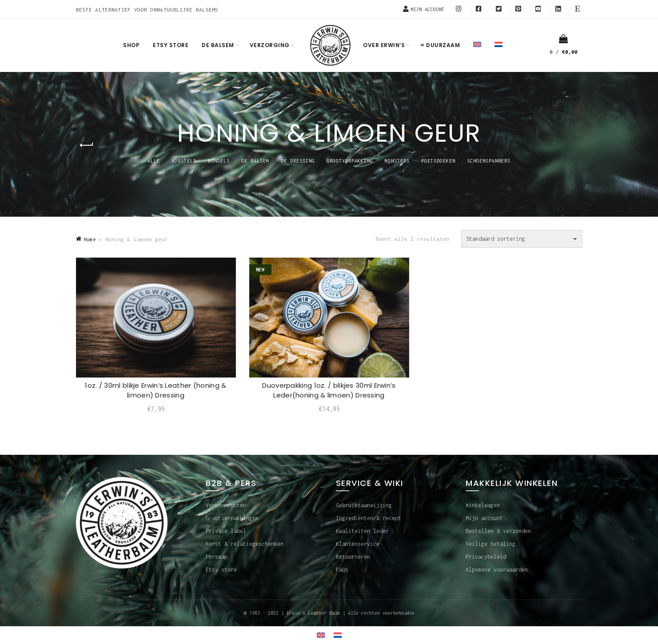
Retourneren (353, 557)
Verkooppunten (226, 505)
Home (90, 239)
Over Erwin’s (384, 45)
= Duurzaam (440, 45)
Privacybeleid (486, 557)
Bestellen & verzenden (498, 531)
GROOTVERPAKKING (350, 161)
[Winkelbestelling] (522, 239)
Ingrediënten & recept (369, 518)
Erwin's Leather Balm (313, 613)
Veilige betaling (491, 544)
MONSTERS (397, 161)
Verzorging (270, 45)
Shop (131, 45)
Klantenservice (358, 544)
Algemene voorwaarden (497, 570)
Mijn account (484, 518)
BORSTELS (184, 161)
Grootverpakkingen (232, 518)
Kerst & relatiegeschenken (245, 544)
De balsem (218, 45)
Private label (226, 531)
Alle (154, 161)
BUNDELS (219, 161)
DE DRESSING (298, 161)
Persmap (217, 557)
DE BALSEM (255, 161)
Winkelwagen (483, 505)
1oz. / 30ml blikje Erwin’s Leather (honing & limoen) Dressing (156, 390)
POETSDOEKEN (438, 161)
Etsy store (171, 45)
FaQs (342, 570)
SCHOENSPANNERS (489, 161)
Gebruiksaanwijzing (364, 505)
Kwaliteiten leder (362, 531)
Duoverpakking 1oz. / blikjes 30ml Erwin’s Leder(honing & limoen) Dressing (329, 390)
